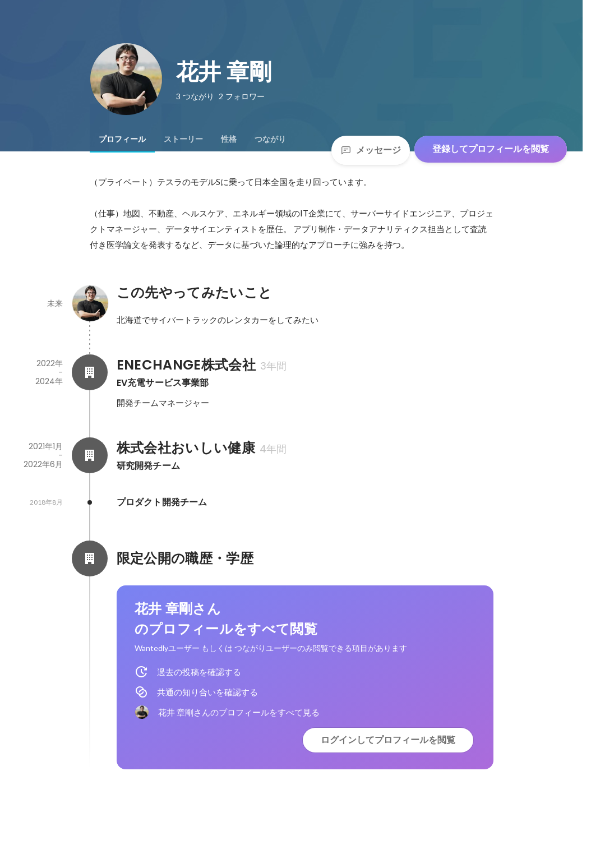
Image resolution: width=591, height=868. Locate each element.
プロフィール (122, 139)
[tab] (122, 139)
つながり (270, 139)
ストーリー (183, 139)
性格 (229, 139)
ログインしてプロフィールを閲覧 (388, 740)
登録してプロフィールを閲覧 (491, 149)
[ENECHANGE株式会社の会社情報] (90, 372)
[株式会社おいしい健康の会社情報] (90, 455)
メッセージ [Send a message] (371, 150)
